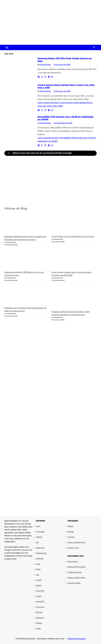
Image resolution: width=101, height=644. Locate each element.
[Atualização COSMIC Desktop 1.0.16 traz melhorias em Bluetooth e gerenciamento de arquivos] (23, 225)
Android (39, 537)
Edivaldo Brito (45, 65)
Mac (38, 575)
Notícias (71, 532)
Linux (38, 526)
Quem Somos (73, 562)
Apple (38, 569)
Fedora (39, 596)
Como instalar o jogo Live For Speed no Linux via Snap (73, 237)
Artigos (70, 526)
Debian (39, 586)
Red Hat (39, 612)
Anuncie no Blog (74, 583)
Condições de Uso (75, 572)
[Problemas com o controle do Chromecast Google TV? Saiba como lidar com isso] (23, 296)
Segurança (40, 548)
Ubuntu (39, 580)
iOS (37, 542)
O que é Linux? (73, 548)
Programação (41, 553)
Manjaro (39, 623)
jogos (38, 564)
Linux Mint (40, 591)
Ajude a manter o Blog (76, 578)
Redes (38, 629)
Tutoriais (71, 537)
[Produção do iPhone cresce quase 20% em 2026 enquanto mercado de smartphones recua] (70, 298)
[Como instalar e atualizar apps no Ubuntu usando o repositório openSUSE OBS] (70, 260)
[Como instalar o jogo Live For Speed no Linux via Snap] (70, 225)
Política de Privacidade (76, 567)
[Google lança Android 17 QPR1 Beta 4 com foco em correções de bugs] (23, 260)
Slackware (40, 618)
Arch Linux (40, 607)
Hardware (40, 559)
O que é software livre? (76, 542)
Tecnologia (40, 532)
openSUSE (40, 602)
